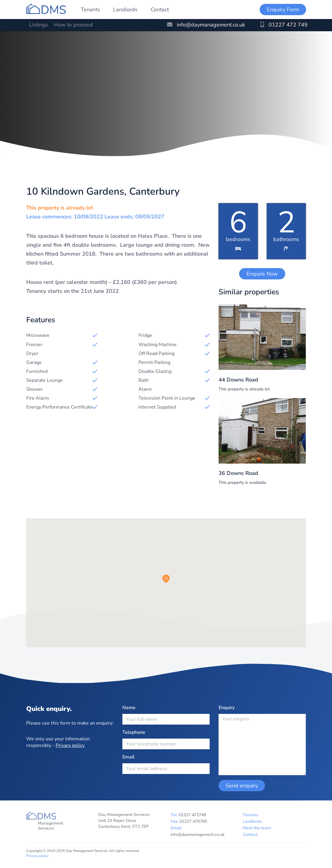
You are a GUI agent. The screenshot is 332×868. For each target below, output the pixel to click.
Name (129, 708)
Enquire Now (262, 274)
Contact (160, 10)
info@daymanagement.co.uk (206, 25)
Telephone (134, 732)
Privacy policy (70, 745)
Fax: (189, 821)
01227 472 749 (284, 25)
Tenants (90, 10)
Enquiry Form (283, 10)
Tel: (188, 815)
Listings (39, 25)
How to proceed (73, 25)
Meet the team (257, 828)
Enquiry (227, 708)
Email (128, 757)
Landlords (125, 10)
